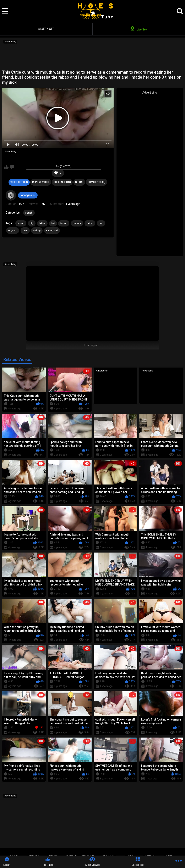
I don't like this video (12, 167)
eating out (52, 230)
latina (42, 223)
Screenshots (62, 182)
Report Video (41, 182)
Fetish (29, 213)
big (32, 223)
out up (37, 230)
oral (101, 223)
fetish (90, 223)
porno (21, 223)
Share (79, 182)
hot (53, 223)
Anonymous (28, 195)
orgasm (13, 230)
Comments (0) (96, 182)
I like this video (6, 167)
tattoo (64, 223)
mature (77, 223)
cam (25, 230)
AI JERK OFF (46, 29)
